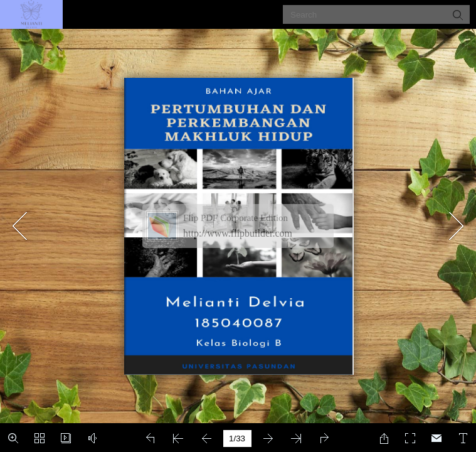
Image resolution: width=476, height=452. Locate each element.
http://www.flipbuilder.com (238, 233)
